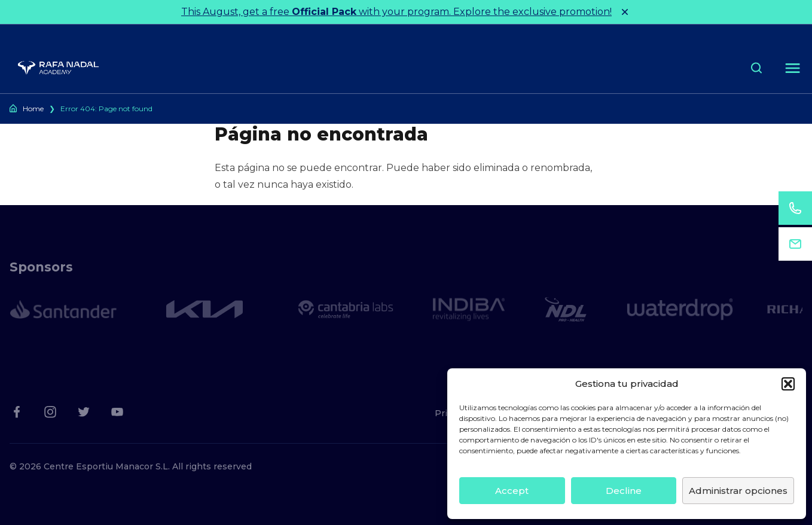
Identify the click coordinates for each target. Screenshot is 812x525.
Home (33, 109)
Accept (512, 491)
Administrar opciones (738, 491)
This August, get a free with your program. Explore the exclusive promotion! (396, 12)
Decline (624, 491)
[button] (788, 384)
